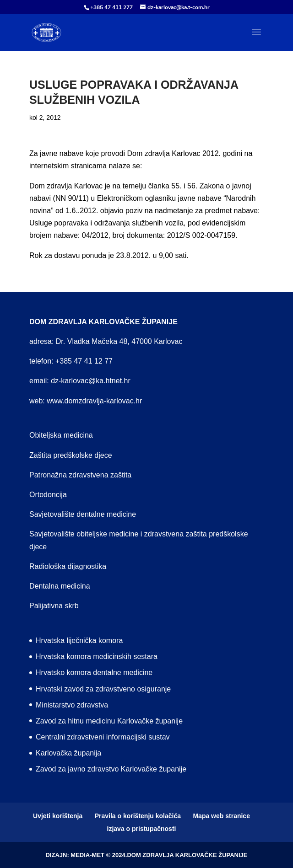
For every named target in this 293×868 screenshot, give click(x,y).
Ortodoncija (48, 495)
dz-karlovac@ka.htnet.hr (91, 381)
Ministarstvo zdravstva (72, 705)
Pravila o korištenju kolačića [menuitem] (138, 816)
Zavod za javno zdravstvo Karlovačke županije (111, 769)
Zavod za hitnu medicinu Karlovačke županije (109, 721)
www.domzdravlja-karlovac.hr (94, 401)
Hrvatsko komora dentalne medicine (94, 672)
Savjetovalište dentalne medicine (83, 514)
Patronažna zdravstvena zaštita (80, 475)
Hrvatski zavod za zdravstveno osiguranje (103, 689)
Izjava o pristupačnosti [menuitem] (142, 829)
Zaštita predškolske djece (71, 455)
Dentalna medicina (60, 586)
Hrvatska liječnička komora (79, 640)
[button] (256, 38)
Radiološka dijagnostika (68, 566)
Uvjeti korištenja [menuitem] (58, 816)
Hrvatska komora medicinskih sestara (97, 656)
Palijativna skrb (54, 606)
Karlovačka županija (68, 753)
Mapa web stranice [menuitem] (221, 816)
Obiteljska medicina (61, 435)
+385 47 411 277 (111, 7)
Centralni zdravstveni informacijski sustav (103, 737)
